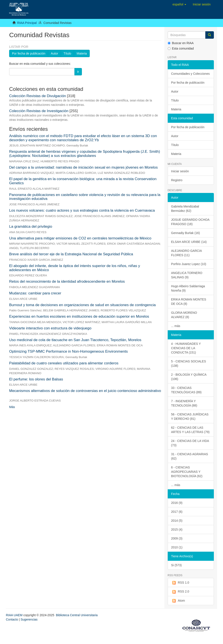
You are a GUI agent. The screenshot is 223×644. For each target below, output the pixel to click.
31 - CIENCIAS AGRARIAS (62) (190, 456)
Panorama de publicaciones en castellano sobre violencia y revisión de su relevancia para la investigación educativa (85, 197)
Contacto (12, 619)
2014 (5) (177, 521)
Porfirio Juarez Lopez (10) (189, 264)
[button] (179, 4)
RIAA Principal (27, 23)
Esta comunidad (181, 48)
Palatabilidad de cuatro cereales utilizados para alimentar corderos (64, 363)
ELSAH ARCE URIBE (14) (189, 242)
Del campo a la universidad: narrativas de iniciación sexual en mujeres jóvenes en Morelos (83, 167)
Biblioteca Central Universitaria (77, 615)
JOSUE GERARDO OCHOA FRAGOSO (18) (190, 222)
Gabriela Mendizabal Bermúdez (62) (185, 209)
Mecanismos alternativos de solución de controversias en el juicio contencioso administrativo (85, 391)
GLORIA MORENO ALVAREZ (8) (184, 315)
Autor (54, 53)
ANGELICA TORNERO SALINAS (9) (187, 275)
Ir (78, 72)
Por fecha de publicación (29, 53)
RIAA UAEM (15, 615)
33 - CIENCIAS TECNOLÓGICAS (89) (186, 390)
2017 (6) (177, 512)
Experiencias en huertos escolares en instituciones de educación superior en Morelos (79, 316)
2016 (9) (177, 503)
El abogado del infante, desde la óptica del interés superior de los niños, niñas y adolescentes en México (75, 268)
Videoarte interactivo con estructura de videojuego (50, 328)
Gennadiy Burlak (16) (186, 233)
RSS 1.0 (180, 583)
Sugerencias (29, 619)
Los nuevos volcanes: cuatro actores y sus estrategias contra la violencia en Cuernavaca (82, 210)
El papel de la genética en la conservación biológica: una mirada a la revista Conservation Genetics (83, 181)
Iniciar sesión (180, 171)
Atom (178, 601)
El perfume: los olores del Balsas (36, 379)
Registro (177, 180)
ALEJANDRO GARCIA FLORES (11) (187, 253)
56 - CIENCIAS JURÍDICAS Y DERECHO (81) (190, 417)
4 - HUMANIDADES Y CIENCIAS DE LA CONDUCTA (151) (186, 348)
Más (12, 407)
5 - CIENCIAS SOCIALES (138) (189, 363)
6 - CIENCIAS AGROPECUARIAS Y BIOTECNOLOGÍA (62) (187, 472)
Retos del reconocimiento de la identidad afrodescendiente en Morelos (67, 281)
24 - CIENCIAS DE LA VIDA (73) (190, 443)
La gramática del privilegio (31, 227)
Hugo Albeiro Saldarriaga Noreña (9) (188, 288)
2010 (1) (177, 547)
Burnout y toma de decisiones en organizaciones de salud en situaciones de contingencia (82, 305)
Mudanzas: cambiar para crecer (35, 293)
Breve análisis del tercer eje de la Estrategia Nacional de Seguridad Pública (71, 254)
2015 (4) (177, 529)
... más (176, 326)
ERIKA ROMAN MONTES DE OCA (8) (189, 302)
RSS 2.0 (180, 592)
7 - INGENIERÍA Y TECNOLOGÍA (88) (184, 403)
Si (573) (177, 565)
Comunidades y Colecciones (190, 74)
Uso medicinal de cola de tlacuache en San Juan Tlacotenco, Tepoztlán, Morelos (75, 340)
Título (67, 53)
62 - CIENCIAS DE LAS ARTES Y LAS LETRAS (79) (190, 430)
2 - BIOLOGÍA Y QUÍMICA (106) (189, 377)
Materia (82, 53)
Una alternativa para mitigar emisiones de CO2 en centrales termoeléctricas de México (80, 238)
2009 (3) (177, 538)
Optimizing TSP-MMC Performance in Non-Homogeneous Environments (68, 351)
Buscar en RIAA (181, 43)
